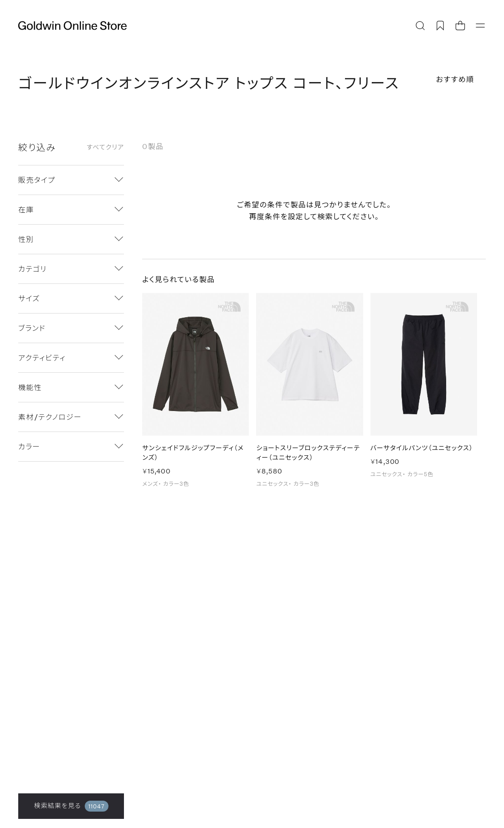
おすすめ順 (455, 79)
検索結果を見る (71, 806)
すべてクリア (105, 147)
